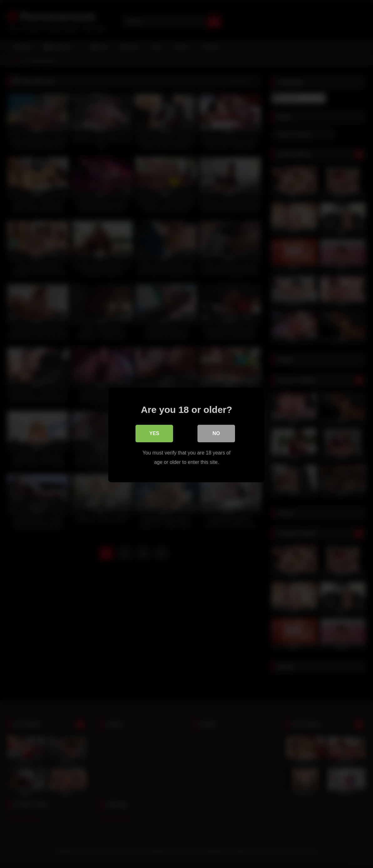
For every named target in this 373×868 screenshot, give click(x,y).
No (216, 432)
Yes (154, 432)
